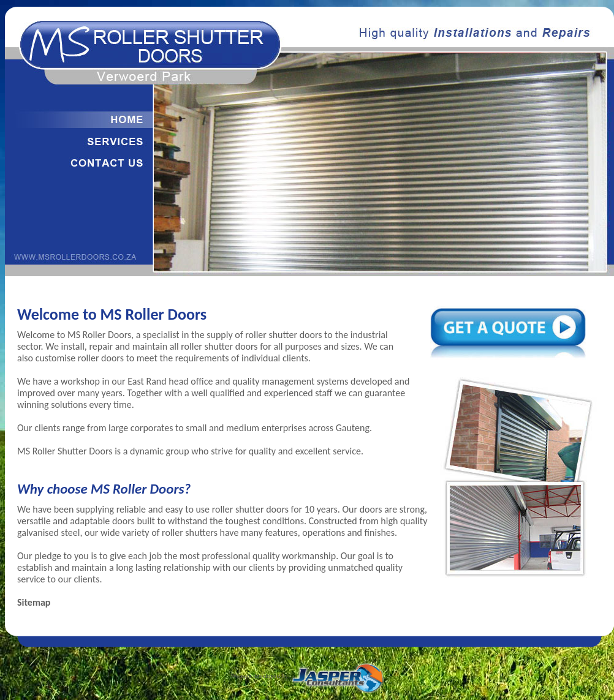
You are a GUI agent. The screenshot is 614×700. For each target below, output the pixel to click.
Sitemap (34, 602)
